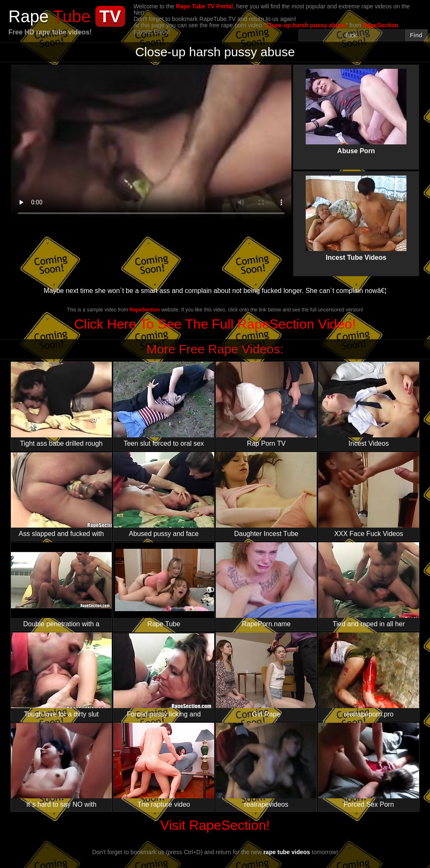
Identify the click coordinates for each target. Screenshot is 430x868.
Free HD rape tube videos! (50, 32)
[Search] (351, 35)
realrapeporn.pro (369, 675)
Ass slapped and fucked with (61, 495)
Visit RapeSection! (215, 825)
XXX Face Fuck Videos (369, 495)
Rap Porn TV (266, 404)
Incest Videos (369, 404)
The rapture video (164, 765)
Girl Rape (266, 675)
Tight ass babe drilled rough (61, 404)
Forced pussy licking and (164, 675)
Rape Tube (164, 585)
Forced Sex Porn (369, 765)
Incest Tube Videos (356, 211)
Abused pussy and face (164, 495)
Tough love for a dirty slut (61, 675)
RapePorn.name (266, 585)
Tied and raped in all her (369, 585)
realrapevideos (266, 765)
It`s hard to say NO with (61, 765)
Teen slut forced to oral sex (164, 404)
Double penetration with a (61, 585)
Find (416, 35)
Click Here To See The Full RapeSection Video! (215, 324)
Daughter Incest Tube (266, 495)
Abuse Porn (356, 105)
